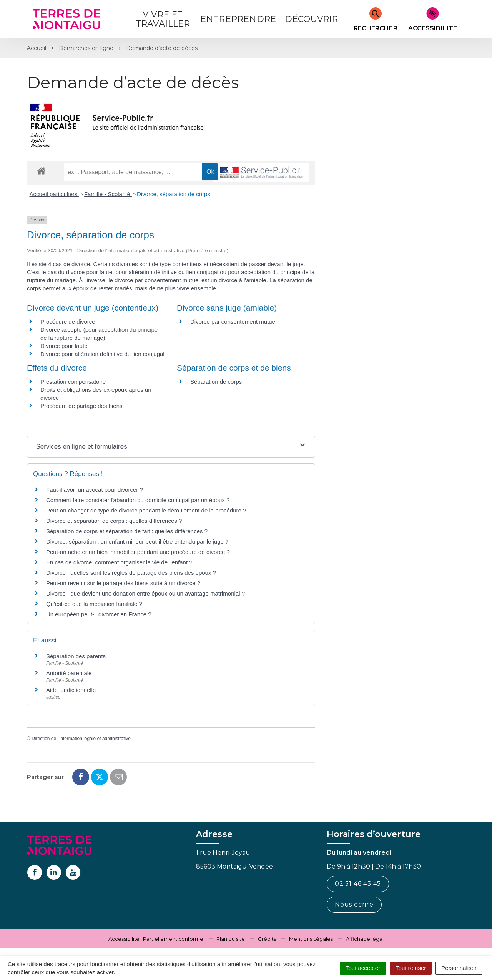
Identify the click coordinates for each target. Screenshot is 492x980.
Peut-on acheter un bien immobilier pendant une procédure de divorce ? (138, 552)
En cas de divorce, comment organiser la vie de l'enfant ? (119, 562)
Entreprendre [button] (238, 19)
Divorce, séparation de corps (174, 194)
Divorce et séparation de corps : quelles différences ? (114, 521)
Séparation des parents (76, 656)
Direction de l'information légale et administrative (81, 739)
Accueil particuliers (54, 194)
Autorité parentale (69, 673)
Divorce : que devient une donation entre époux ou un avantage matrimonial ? (145, 593)
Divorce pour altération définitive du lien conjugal (102, 354)
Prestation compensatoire (74, 382)
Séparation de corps (216, 382)
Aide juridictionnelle (71, 690)
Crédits (267, 939)
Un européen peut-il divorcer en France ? (99, 614)
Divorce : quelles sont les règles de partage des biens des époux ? (131, 573)
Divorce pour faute (64, 346)
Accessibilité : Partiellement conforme (156, 939)
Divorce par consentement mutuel (233, 322)
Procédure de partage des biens (81, 406)
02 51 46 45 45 (358, 884)
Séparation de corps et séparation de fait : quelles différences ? (127, 531)
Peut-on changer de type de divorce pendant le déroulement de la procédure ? (146, 510)
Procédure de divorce (68, 322)
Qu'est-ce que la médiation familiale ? (94, 604)
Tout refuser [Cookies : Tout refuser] (411, 968)
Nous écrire (354, 904)
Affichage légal (365, 939)
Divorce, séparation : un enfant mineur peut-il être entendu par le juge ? (137, 542)
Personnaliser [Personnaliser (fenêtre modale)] (459, 968)
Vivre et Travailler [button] (163, 19)
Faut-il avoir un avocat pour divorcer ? (95, 490)
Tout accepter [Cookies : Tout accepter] (363, 968)
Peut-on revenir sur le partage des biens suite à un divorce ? (123, 583)
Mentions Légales (311, 939)
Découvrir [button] (312, 19)
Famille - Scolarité (108, 194)
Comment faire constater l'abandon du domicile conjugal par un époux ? (138, 500)
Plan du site (231, 939)
